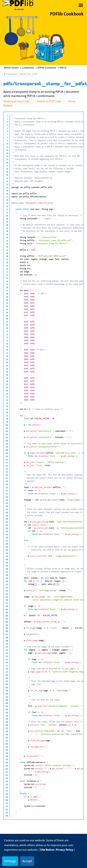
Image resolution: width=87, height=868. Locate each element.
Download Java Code (16, 101)
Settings (10, 861)
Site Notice (47, 850)
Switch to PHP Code (49, 101)
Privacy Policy (65, 850)
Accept (27, 861)
